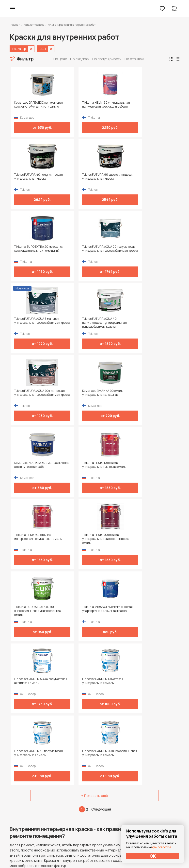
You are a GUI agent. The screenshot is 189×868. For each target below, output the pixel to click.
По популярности (107, 59)
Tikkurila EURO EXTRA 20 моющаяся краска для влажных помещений (28, 179)
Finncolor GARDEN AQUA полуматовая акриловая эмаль (27, 395)
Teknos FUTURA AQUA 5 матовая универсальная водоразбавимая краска (116, 179)
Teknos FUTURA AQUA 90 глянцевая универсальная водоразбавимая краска (28, 251)
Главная (15, 25)
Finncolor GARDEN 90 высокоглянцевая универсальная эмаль (158, 395)
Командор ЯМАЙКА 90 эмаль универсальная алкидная (72, 251)
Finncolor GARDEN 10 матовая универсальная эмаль (72, 395)
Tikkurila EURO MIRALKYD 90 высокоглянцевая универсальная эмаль (115, 323)
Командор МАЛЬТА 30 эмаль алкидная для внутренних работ (115, 251)
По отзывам (134, 59)
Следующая (101, 449)
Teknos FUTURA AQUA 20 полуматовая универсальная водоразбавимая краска (71, 179)
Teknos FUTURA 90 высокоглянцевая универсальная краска (158, 107)
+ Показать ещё (94, 435)
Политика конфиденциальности (157, 799)
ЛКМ (51, 25)
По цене (60, 59)
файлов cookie (162, 847)
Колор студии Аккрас (95, 9)
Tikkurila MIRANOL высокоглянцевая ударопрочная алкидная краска (155, 323)
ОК (153, 856)
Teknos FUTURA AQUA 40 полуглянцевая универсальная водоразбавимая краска (157, 179)
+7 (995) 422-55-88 (31, 799)
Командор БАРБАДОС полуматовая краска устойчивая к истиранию (28, 107)
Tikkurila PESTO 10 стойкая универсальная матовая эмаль (155, 251)
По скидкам (80, 59)
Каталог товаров (34, 25)
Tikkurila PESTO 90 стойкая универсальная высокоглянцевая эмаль (69, 323)
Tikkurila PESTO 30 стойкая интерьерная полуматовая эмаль (29, 323)
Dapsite (107, 853)
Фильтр (25, 59)
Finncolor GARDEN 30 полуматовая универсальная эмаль (115, 395)
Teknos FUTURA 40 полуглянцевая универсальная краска (115, 107)
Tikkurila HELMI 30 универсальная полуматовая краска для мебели (71, 107)
